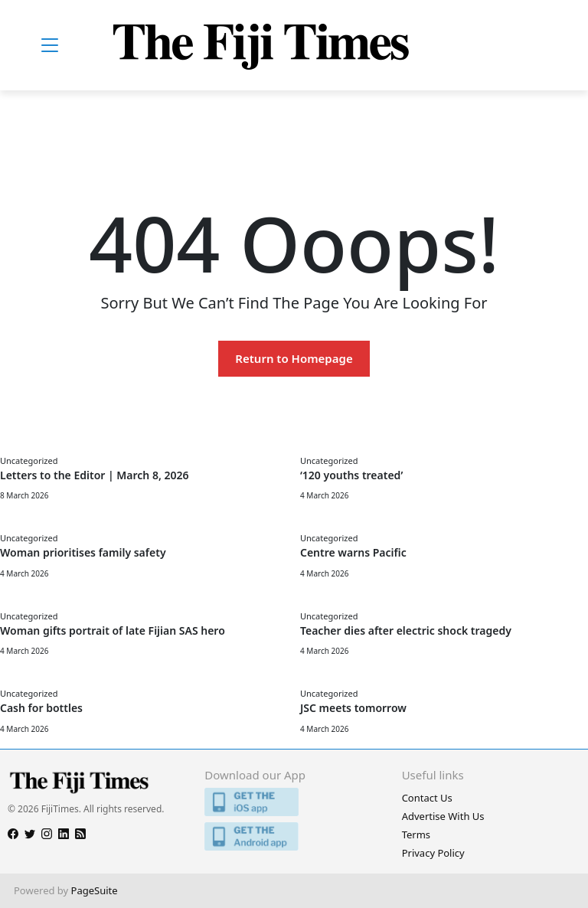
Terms (416, 835)
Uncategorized (29, 461)
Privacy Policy (433, 853)
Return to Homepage (294, 358)
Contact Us (427, 798)
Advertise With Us (443, 816)
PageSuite (95, 890)
